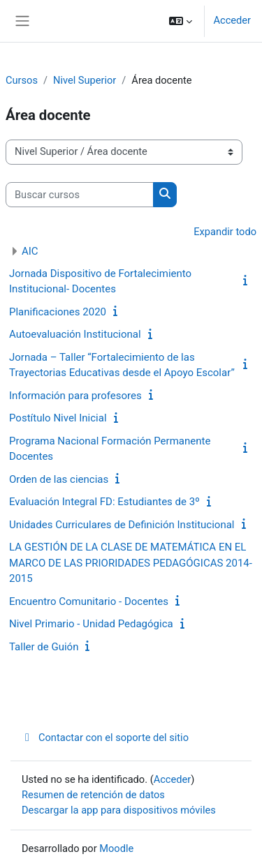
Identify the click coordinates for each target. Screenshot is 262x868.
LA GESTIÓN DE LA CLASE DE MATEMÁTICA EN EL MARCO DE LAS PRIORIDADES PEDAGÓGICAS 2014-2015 (131, 563)
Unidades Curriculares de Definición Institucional (122, 525)
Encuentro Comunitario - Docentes (89, 601)
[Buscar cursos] (80, 195)
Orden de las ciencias (59, 479)
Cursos (22, 80)
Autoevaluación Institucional (75, 334)
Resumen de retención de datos (93, 795)
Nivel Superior (85, 80)
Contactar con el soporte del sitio (105, 738)
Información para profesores (75, 396)
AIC (30, 251)
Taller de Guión (44, 647)
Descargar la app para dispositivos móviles (119, 810)
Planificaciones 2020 (58, 312)
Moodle (116, 848)
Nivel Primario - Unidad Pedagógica (91, 624)
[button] (181, 21)
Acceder (232, 20)
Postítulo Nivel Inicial (58, 418)
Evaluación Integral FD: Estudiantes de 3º (104, 502)
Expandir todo (225, 232)
